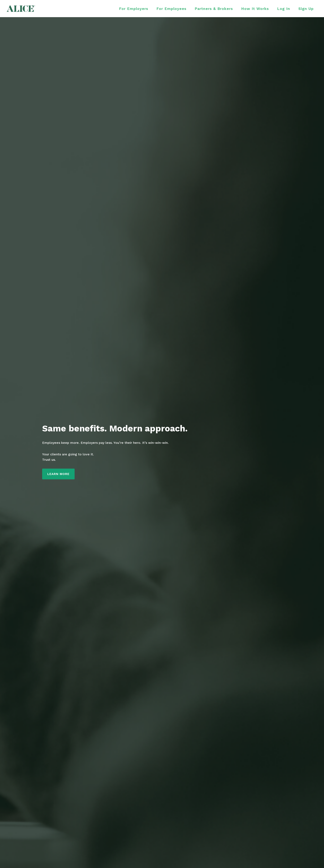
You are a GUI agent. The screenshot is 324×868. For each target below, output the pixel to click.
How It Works (255, 9)
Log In (284, 9)
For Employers (134, 9)
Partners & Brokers (214, 9)
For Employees (171, 9)
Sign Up (306, 9)
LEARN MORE (58, 474)
